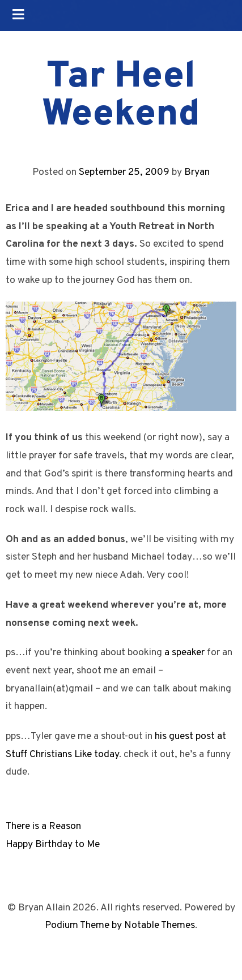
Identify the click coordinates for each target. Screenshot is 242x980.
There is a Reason (43, 826)
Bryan (197, 172)
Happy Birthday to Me (53, 844)
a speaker (184, 653)
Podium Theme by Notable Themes (120, 925)
